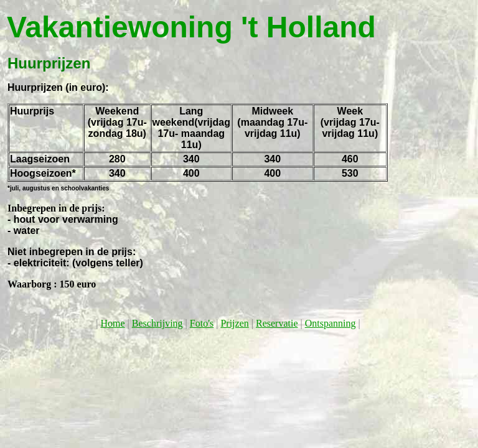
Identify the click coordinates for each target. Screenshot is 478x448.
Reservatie (277, 323)
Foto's (202, 323)
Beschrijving (157, 323)
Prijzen (234, 323)
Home (113, 323)
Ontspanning (330, 323)
